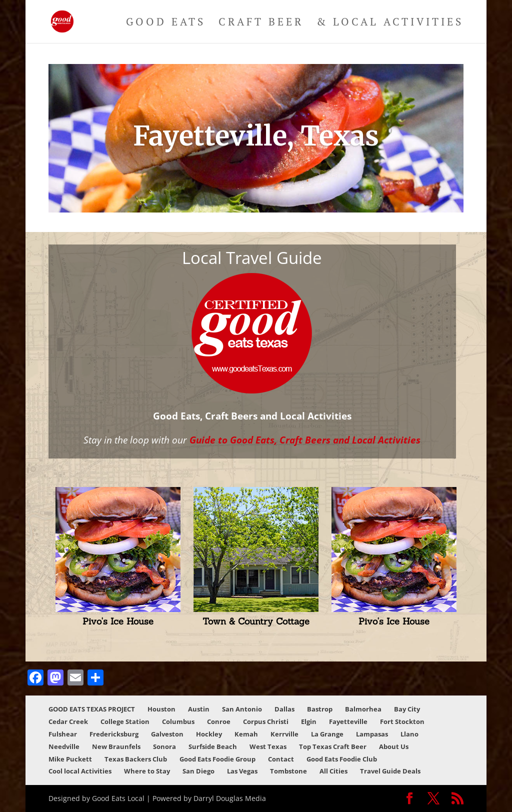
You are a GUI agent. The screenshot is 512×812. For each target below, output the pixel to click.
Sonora (164, 746)
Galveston (167, 734)
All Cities (333, 771)
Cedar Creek (68, 721)
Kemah (246, 734)
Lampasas (372, 734)
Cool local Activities (80, 771)
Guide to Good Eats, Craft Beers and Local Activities (305, 440)
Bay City (407, 709)
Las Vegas (242, 771)
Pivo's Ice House (118, 621)
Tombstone (288, 771)
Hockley (209, 734)
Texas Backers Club (136, 759)
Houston (161, 709)
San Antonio (242, 709)
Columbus (178, 721)
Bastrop (320, 709)
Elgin (309, 721)
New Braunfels (116, 746)
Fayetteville (348, 721)
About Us (394, 746)
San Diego (198, 771)
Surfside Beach (213, 746)
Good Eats (166, 23)
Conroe (219, 721)
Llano (409, 734)
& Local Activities (390, 23)
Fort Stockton (402, 721)
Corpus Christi (266, 721)
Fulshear (63, 734)
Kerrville (284, 734)
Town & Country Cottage (256, 621)
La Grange (327, 734)
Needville (64, 746)
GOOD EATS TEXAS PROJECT (92, 709)
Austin (199, 709)
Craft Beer (261, 23)
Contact (281, 759)
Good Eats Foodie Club (342, 759)
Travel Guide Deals (390, 771)
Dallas (284, 709)
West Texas (268, 746)
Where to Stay (147, 771)
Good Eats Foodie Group (217, 759)
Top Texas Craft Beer (333, 746)
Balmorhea (363, 709)
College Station (125, 721)
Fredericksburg (114, 734)
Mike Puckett (70, 759)
